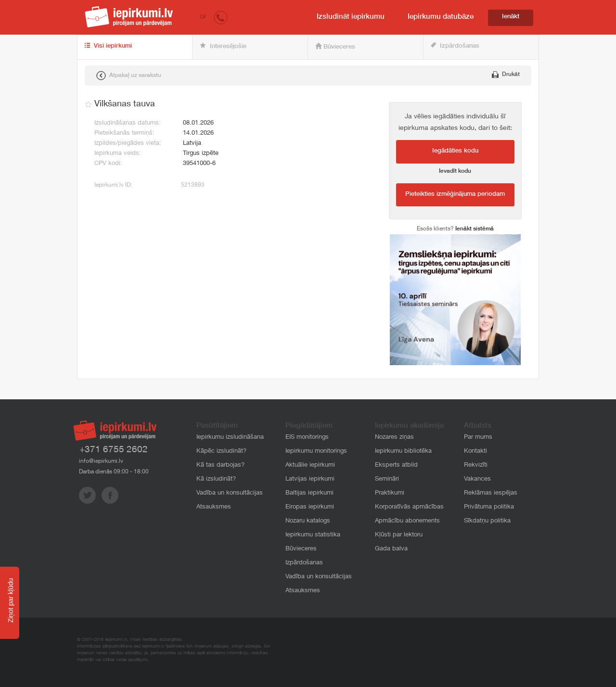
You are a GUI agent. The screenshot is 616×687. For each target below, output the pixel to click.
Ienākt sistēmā (475, 229)
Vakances (477, 479)
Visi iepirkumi (108, 46)
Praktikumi (390, 493)
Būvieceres (335, 47)
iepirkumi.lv (129, 17)
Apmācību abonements (407, 521)
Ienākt (511, 17)
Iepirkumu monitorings (316, 452)
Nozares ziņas (394, 438)
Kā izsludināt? (216, 479)
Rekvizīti (476, 465)
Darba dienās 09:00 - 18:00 (114, 472)
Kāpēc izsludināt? (221, 452)
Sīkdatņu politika (487, 521)
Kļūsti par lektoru (399, 535)
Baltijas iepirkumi (309, 493)
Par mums (478, 438)
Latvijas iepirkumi (310, 479)
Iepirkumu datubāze (441, 17)
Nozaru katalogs (308, 521)
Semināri (387, 479)
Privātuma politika (489, 507)
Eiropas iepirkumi (310, 507)
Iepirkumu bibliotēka (403, 452)
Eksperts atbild (396, 465)
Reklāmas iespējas (491, 493)
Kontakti (475, 452)
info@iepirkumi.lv (101, 461)
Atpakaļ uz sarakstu (129, 76)
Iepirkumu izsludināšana (230, 438)
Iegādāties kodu (455, 151)
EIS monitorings (307, 438)
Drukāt (506, 75)
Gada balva (391, 549)
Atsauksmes (214, 507)
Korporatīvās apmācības (409, 507)
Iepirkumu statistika (313, 535)
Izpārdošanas (455, 46)
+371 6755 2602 (114, 450)
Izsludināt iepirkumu (351, 17)
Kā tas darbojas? (220, 465)
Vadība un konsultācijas (230, 493)
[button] (221, 17)
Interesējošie (223, 46)
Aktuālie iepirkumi (310, 465)
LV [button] (203, 17)
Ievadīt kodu (455, 171)
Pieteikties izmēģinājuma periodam (455, 195)
